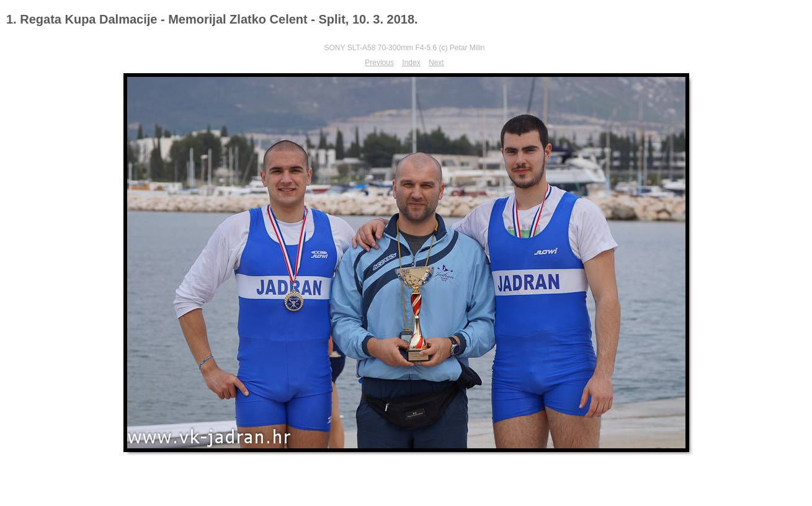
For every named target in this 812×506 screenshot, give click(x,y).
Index (411, 63)
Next (436, 63)
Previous (379, 63)
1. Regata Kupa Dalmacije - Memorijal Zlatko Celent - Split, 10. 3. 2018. (212, 19)
